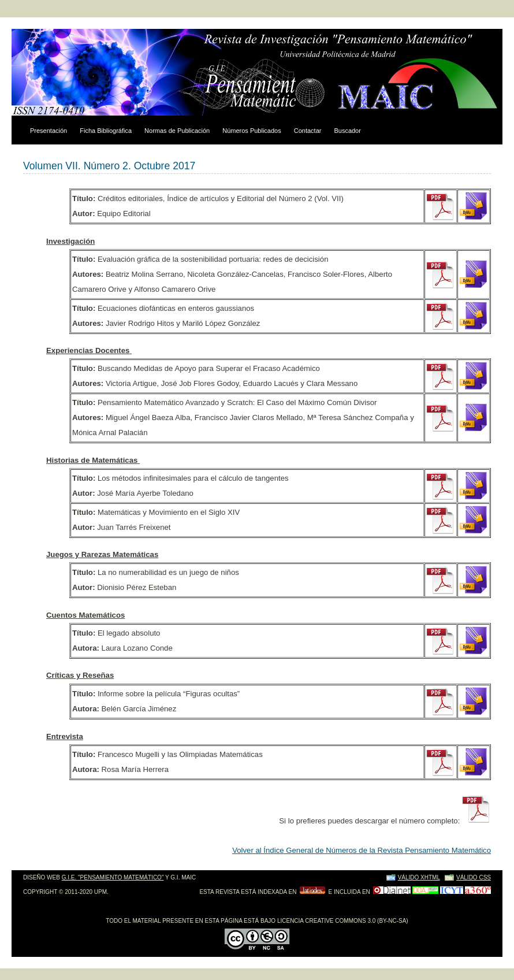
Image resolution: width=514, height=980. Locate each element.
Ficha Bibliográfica (106, 131)
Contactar (308, 131)
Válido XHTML (419, 877)
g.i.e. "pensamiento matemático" (113, 877)
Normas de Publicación (177, 131)
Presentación (49, 131)
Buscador (347, 131)
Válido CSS (474, 877)
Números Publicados (252, 131)
